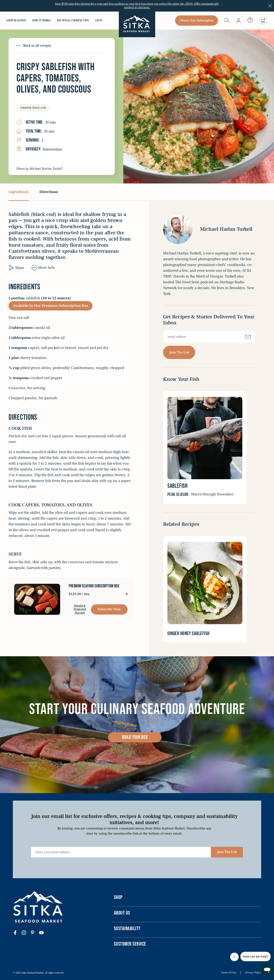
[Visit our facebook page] (17, 933)
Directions (49, 192)
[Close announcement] (270, 6)
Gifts (99, 21)
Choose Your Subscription (197, 21)
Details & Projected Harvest (80, 609)
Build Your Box (135, 737)
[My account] (238, 21)
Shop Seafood (16, 21)
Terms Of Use (229, 973)
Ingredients (19, 192)
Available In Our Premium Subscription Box (51, 306)
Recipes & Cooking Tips (73, 21)
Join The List (179, 352)
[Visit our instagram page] (26, 933)
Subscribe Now (109, 609)
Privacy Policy (253, 973)
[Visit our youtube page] (44, 933)
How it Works (41, 21)
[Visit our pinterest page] (35, 933)
